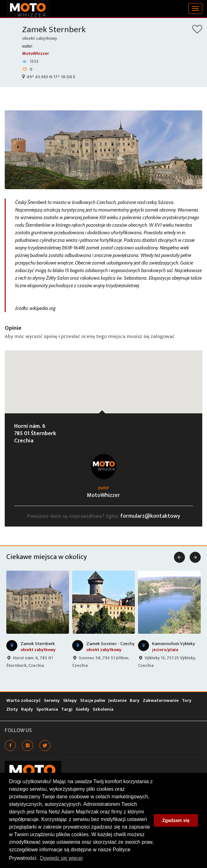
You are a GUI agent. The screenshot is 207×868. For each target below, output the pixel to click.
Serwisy (52, 700)
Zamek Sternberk (54, 29)
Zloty (12, 709)
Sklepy (70, 700)
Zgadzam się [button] (176, 820)
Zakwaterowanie (161, 700)
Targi (67, 709)
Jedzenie (118, 700)
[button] (104, 376)
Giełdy (83, 709)
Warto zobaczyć (23, 700)
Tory (187, 700)
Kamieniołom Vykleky (174, 644)
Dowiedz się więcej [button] (61, 858)
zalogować (163, 337)
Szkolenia (103, 709)
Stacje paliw (93, 700)
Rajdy (27, 709)
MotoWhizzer (36, 53)
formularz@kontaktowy (150, 516)
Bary (135, 700)
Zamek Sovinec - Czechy (110, 644)
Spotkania (47, 709)
